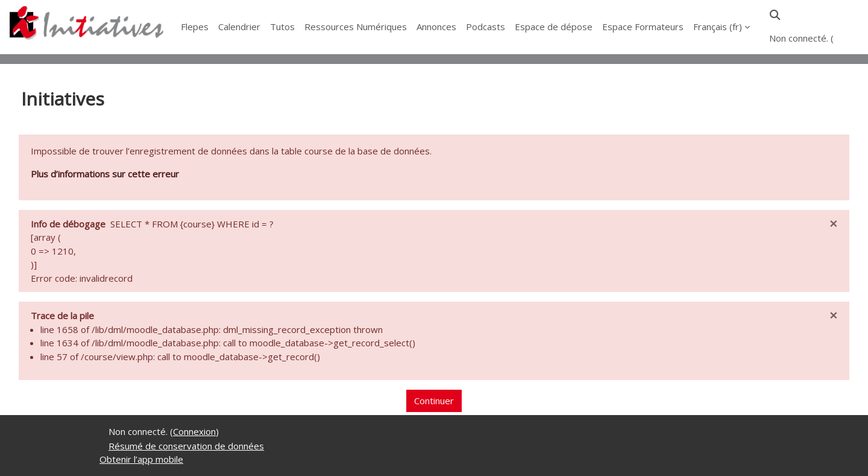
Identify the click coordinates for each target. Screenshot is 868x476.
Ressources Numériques (356, 27)
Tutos (282, 27)
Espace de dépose (554, 27)
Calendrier (239, 27)
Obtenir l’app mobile (141, 459)
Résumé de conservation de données (186, 446)
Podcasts (486, 27)
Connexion (194, 431)
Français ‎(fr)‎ (718, 27)
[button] (775, 14)
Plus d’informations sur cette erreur (105, 174)
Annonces (436, 27)
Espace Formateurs (643, 27)
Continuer (434, 401)
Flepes (195, 27)
